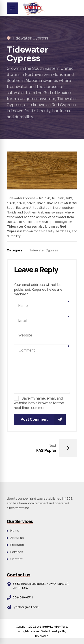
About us (17, 538)
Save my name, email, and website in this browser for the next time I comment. (39, 403)
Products (17, 545)
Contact (16, 559)
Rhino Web (42, 636)
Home (15, 531)
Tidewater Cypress (30, 38)
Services (17, 552)
